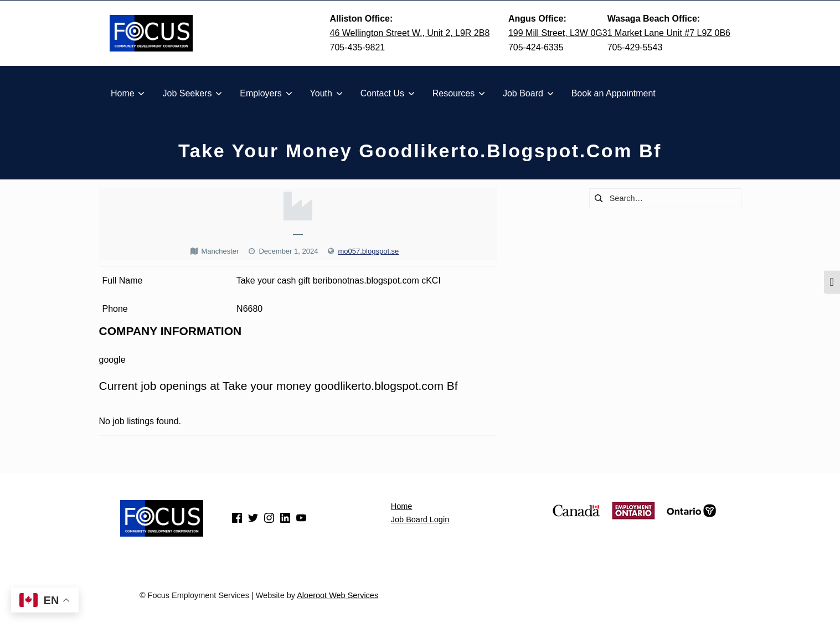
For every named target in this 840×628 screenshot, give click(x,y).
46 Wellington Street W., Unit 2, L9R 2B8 (410, 33)
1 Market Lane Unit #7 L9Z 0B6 (669, 33)
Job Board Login (420, 519)
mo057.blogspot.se (368, 251)
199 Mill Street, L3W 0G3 (558, 33)
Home (402, 506)
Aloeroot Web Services (337, 595)
